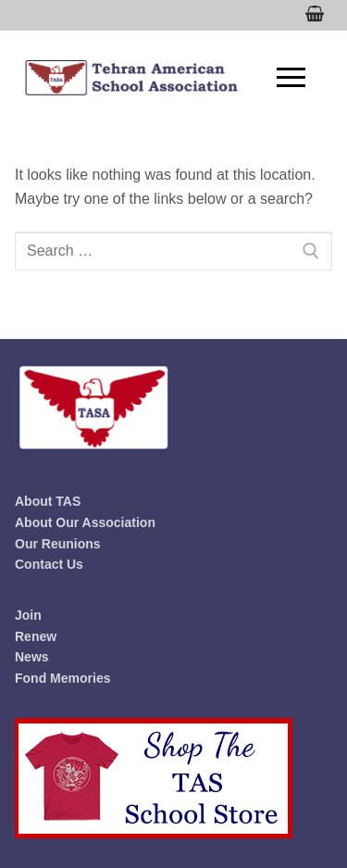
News (32, 657)
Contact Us (49, 564)
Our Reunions (58, 544)
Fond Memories (62, 678)
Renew (36, 636)
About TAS (48, 501)
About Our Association (85, 522)
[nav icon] (291, 78)
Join (28, 615)
